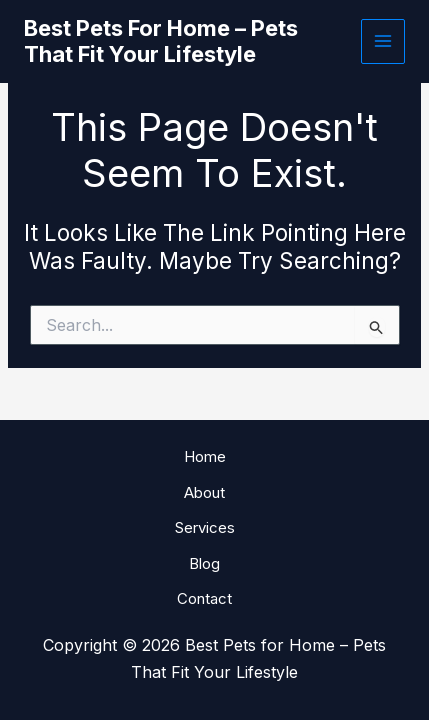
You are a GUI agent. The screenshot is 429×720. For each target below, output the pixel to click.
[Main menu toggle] (383, 41)
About (204, 492)
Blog (204, 563)
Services (205, 527)
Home (205, 456)
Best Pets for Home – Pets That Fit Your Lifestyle (161, 41)
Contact (204, 598)
